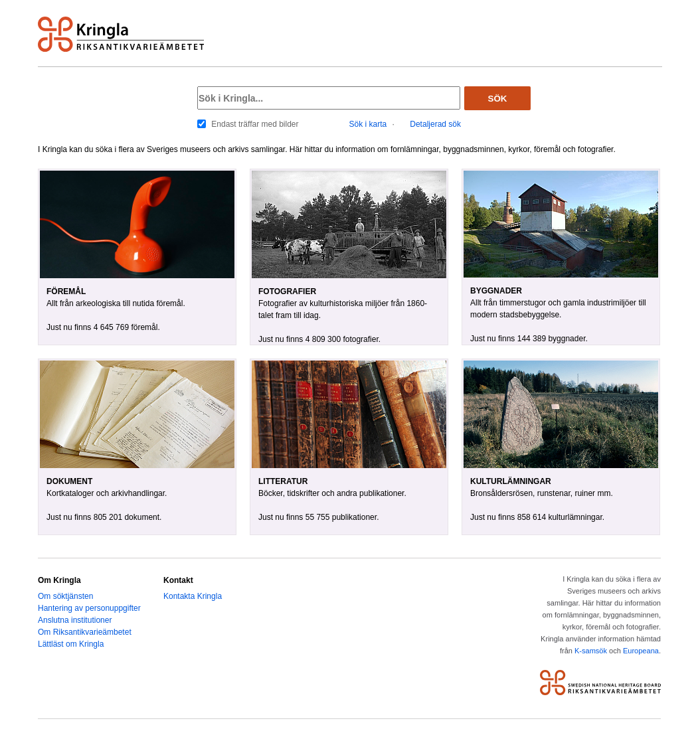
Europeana (641, 651)
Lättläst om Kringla (71, 644)
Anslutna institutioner (75, 620)
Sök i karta (368, 124)
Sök (498, 99)
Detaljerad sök (435, 124)
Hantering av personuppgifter (89, 608)
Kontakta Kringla (193, 596)
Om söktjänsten (65, 596)
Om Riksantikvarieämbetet (85, 632)
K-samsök (591, 651)
